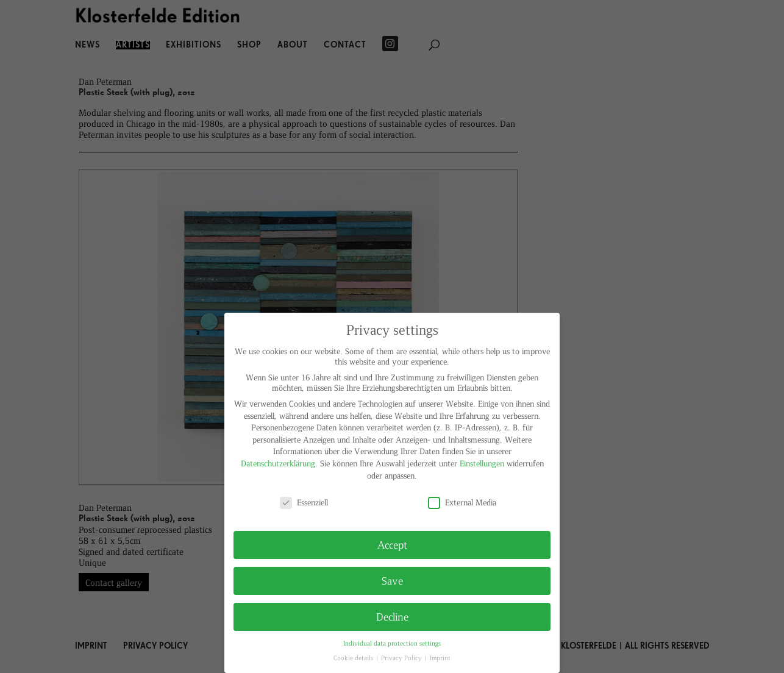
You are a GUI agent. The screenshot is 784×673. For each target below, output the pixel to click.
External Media (462, 502)
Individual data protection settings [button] (392, 643)
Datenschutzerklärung (278, 463)
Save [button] (392, 580)
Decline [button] (392, 616)
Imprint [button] (440, 657)
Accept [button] (392, 544)
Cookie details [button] (354, 657)
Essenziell (304, 502)
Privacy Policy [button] (402, 657)
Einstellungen (482, 463)
